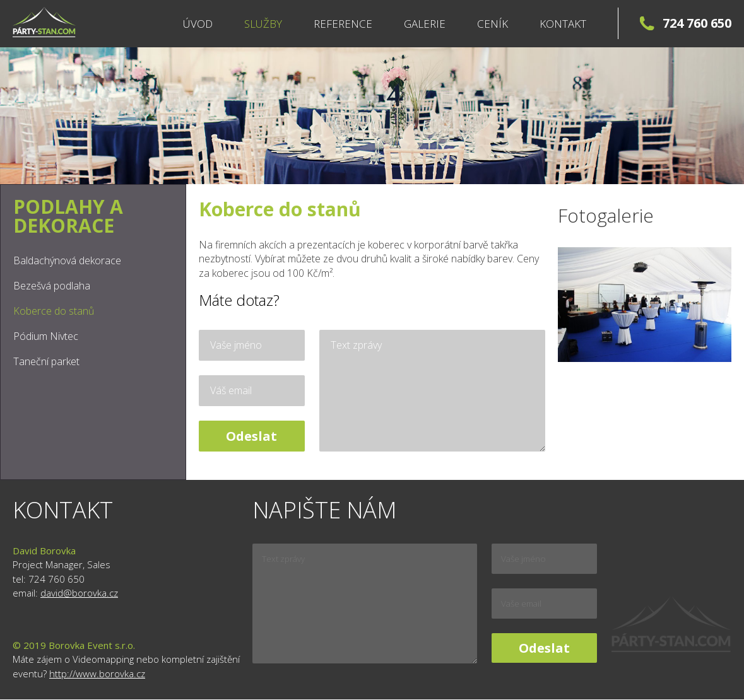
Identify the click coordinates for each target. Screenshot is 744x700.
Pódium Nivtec (46, 336)
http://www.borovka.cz (97, 674)
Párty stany (44, 22)
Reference (343, 24)
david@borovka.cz (79, 593)
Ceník (493, 24)
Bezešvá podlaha (52, 286)
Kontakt (563, 24)
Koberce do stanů (54, 311)
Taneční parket (46, 361)
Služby (263, 24)
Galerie (425, 24)
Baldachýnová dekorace (67, 260)
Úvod (198, 24)
